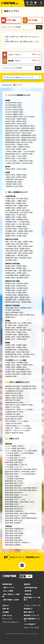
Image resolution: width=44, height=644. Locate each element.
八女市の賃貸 (21, 156)
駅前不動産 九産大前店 (14, 462)
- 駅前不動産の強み (31, 588)
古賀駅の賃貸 (10, 210)
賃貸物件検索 (7, 584)
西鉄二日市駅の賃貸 (25, 246)
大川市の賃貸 (21, 158)
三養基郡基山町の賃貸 (13, 182)
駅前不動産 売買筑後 (13, 538)
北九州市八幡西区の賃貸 (14, 117)
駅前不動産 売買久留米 (14, 536)
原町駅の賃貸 (21, 347)
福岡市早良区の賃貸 (12, 133)
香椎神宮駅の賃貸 (12, 330)
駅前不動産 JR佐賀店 (28, 513)
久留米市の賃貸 (27, 154)
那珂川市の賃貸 (27, 142)
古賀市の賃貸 (21, 124)
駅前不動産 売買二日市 (14, 531)
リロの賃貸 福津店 (12, 453)
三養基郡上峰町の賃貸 (13, 184)
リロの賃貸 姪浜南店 (28, 474)
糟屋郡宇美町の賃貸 (12, 135)
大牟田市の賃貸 (27, 163)
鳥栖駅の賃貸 (21, 226)
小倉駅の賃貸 (10, 199)
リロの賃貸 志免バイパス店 (15, 458)
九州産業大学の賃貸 (29, 389)
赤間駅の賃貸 (23, 206)
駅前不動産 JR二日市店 (14, 481)
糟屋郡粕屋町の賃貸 (12, 142)
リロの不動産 (30, 624)
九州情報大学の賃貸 (12, 414)
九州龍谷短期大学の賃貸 (14, 412)
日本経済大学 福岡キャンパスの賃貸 (19, 409)
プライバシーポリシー (10, 622)
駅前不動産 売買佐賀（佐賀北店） (18, 543)
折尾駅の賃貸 (21, 203)
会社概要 (6, 612)
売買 (29, 576)
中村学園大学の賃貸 (29, 386)
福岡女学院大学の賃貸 (13, 393)
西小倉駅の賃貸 (22, 199)
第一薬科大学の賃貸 (12, 389)
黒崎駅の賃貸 (10, 203)
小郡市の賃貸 (10, 149)
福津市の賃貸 (10, 124)
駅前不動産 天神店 (29, 472)
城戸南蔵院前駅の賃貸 (13, 354)
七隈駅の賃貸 (10, 290)
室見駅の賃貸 (21, 266)
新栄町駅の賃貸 (25, 258)
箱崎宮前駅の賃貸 (12, 315)
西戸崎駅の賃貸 (11, 323)
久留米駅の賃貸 (11, 229)
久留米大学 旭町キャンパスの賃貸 (18, 428)
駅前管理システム (31, 615)
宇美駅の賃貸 (21, 339)
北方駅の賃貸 (10, 369)
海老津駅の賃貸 (11, 206)
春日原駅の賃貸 (22, 244)
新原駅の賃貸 (10, 339)
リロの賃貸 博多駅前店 (14, 469)
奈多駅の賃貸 (23, 325)
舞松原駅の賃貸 (25, 330)
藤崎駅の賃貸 (10, 268)
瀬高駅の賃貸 (10, 233)
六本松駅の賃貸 (11, 295)
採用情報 (28, 609)
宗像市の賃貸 (21, 119)
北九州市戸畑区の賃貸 (13, 107)
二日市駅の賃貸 (24, 222)
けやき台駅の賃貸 (23, 224)
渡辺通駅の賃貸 (11, 300)
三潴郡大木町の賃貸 (25, 161)
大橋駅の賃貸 (10, 244)
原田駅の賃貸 (10, 224)
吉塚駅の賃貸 (21, 217)
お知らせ (6, 605)
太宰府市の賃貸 (11, 147)
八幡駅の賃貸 (21, 201)
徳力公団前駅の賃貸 (24, 372)
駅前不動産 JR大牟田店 (14, 509)
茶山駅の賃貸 (10, 293)
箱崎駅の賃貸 (10, 217)
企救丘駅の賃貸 (11, 376)
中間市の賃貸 (10, 119)
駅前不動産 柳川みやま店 (14, 506)
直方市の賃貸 (29, 117)
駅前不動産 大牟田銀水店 (14, 511)
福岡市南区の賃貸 (28, 128)
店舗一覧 (6, 609)
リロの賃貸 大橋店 (12, 476)
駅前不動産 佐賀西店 (13, 518)
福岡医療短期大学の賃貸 (14, 402)
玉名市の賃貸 (21, 169)
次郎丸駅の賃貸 (22, 283)
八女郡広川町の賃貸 (12, 163)
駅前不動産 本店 (11, 490)
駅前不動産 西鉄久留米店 (28, 490)
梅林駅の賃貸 (10, 288)
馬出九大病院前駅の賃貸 (14, 312)
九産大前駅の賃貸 (26, 212)
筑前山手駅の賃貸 (23, 352)
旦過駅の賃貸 (10, 365)
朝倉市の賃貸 (21, 149)
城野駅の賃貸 (21, 367)
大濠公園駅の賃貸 (25, 271)
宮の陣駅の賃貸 (11, 253)
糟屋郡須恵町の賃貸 (29, 138)
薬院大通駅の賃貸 (12, 297)
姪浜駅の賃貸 (10, 266)
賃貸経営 (27, 584)
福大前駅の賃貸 (22, 288)
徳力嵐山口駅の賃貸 (12, 374)
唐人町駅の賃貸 (11, 271)
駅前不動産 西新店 (12, 474)
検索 (39, 27)
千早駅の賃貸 (21, 215)
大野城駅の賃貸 (11, 222)
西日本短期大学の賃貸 (13, 419)
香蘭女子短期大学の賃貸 (14, 398)
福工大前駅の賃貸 (12, 212)
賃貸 (23, 576)
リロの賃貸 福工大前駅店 (14, 460)
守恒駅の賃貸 (10, 372)
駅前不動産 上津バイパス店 (15, 500)
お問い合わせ (7, 615)
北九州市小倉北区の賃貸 (14, 110)
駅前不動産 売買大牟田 (14, 540)
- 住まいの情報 (8, 591)
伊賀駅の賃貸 (21, 332)
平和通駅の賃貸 (22, 363)
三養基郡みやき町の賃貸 (14, 186)
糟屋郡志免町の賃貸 (12, 138)
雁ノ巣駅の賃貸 (11, 325)
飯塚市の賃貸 (21, 121)
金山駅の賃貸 (21, 290)
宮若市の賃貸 (10, 121)
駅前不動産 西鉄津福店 (14, 497)
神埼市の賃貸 (21, 177)
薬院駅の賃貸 (28, 242)
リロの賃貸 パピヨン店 (14, 467)
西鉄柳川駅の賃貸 (12, 258)
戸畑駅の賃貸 (10, 201)
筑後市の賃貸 (10, 158)
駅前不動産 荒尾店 (12, 513)
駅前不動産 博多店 (30, 469)
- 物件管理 (28, 591)
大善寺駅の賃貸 (22, 255)
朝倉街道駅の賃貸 (12, 249)
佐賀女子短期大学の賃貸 (14, 433)
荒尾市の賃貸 (10, 169)
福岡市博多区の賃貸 (27, 126)
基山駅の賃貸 (10, 226)
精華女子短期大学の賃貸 (14, 396)
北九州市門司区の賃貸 (13, 103)
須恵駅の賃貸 (10, 337)
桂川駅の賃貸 (25, 357)
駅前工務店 (29, 612)
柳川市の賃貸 (10, 156)
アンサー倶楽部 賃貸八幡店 (15, 448)
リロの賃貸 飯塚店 (27, 453)
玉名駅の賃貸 (21, 236)
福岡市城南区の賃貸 (27, 131)
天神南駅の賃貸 (24, 300)
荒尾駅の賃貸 (10, 236)
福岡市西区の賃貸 (12, 131)
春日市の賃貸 (10, 145)
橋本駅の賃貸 (10, 283)
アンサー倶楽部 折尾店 (14, 451)
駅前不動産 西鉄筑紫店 (14, 486)
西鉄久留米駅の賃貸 (25, 253)
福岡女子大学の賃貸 (12, 407)
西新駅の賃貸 (21, 268)
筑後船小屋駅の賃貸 (25, 231)
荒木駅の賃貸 (23, 229)
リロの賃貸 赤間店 (30, 451)
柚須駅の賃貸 (10, 347)
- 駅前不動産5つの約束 (11, 600)
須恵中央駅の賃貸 (23, 337)
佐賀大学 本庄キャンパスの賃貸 (17, 430)
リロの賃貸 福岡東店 (13, 455)
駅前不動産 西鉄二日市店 (14, 483)
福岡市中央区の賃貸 (12, 128)
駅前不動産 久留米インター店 (16, 495)
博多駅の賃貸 (10, 219)
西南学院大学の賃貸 (12, 386)
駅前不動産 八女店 (27, 502)
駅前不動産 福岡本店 (13, 472)
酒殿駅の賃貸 (23, 335)
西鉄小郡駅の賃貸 (26, 251)
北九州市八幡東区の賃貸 (14, 114)
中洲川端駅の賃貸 (12, 275)
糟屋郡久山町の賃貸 (29, 140)
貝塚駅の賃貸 (10, 317)
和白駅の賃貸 (10, 328)
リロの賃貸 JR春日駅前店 (15, 479)
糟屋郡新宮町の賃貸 (12, 140)
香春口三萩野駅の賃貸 (25, 365)
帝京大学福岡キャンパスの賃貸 (17, 421)
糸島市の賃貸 (26, 133)
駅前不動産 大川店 (12, 504)
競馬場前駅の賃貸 (23, 369)
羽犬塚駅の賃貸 (11, 231)
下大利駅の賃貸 (11, 246)
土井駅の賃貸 (10, 332)
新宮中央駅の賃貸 (23, 210)
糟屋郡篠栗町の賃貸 (29, 135)
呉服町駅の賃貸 (25, 308)
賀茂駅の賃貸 (10, 286)
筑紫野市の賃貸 (24, 147)
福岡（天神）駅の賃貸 (13, 242)
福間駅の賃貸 (21, 208)
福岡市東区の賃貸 (12, 126)
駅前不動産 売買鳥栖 (13, 545)
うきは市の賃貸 (29, 151)
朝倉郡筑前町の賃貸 (12, 154)
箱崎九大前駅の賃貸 (27, 315)
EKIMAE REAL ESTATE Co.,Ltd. (21, 634)
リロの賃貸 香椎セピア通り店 (16, 465)
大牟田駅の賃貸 (22, 233)
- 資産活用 (28, 594)
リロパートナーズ (31, 628)
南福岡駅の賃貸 (22, 219)
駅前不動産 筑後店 (12, 502)
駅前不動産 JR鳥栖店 (13, 523)
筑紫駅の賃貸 (25, 249)
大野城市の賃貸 (22, 145)
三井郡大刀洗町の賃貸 (13, 151)
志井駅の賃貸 (26, 374)
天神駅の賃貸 (21, 273)
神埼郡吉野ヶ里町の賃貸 (14, 179)
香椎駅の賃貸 (10, 215)
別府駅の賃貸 (21, 293)
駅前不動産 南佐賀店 (29, 518)
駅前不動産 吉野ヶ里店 (14, 520)
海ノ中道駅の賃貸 (25, 323)
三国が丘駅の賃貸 (12, 251)
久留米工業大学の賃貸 (13, 423)
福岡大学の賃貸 (27, 405)
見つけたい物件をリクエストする (22, 77)
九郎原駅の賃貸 (29, 354)
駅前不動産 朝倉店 (30, 488)
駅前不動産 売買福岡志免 (14, 529)
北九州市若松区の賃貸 (13, 105)
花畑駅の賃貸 (10, 255)
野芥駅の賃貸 (21, 286)
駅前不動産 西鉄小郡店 (14, 488)
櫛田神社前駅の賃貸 (12, 302)
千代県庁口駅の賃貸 (12, 310)
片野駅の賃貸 (10, 367)
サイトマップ (7, 619)
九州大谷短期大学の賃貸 (14, 416)
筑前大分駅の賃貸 (12, 357)
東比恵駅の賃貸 (22, 278)
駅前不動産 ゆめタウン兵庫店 (16, 516)
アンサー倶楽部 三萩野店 (14, 446)
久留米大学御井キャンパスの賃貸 (17, 426)
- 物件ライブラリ (9, 588)
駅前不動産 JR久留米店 (14, 493)
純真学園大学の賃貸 (12, 400)
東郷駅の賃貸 (10, 208)
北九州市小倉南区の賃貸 (14, 112)
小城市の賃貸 (10, 177)
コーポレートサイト (32, 605)
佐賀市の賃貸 (10, 175)
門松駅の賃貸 (23, 350)
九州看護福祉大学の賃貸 (14, 391)
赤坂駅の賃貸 (10, 273)
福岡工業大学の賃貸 (12, 405)
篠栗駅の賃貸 (10, 352)
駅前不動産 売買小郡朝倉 (14, 533)
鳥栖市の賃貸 (21, 175)
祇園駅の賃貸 (25, 275)
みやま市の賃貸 (11, 161)
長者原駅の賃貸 (11, 335)
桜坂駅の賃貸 (23, 295)
